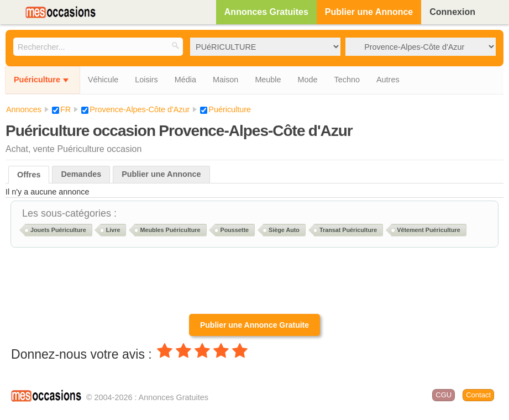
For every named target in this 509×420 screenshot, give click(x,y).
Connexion (452, 12)
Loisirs (146, 80)
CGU (444, 395)
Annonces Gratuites (266, 12)
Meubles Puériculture (170, 230)
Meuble (268, 80)
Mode (308, 80)
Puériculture (37, 80)
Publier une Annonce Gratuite (254, 325)
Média (185, 80)
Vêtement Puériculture (428, 230)
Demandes (81, 174)
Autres (388, 80)
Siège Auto (284, 230)
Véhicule (103, 80)
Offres (29, 175)
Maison (225, 80)
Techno (347, 80)
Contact (478, 395)
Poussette (235, 230)
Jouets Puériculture (58, 230)
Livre (113, 230)
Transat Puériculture (348, 230)
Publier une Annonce (369, 12)
